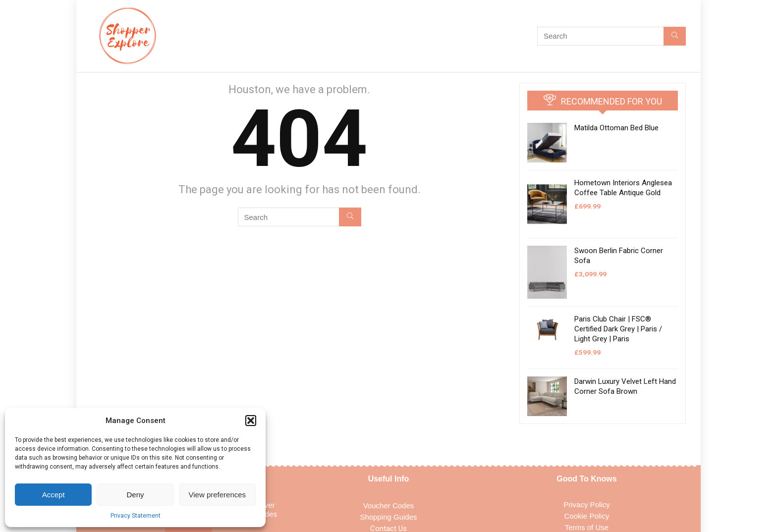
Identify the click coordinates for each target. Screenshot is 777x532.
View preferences (218, 495)
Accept (54, 495)
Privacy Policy (586, 505)
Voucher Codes (389, 505)
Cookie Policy (587, 516)
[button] (251, 421)
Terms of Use (587, 527)
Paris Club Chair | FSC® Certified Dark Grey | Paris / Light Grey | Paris (618, 329)
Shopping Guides (388, 517)
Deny (135, 495)
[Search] (675, 36)
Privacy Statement (136, 516)
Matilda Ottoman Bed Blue (616, 128)
